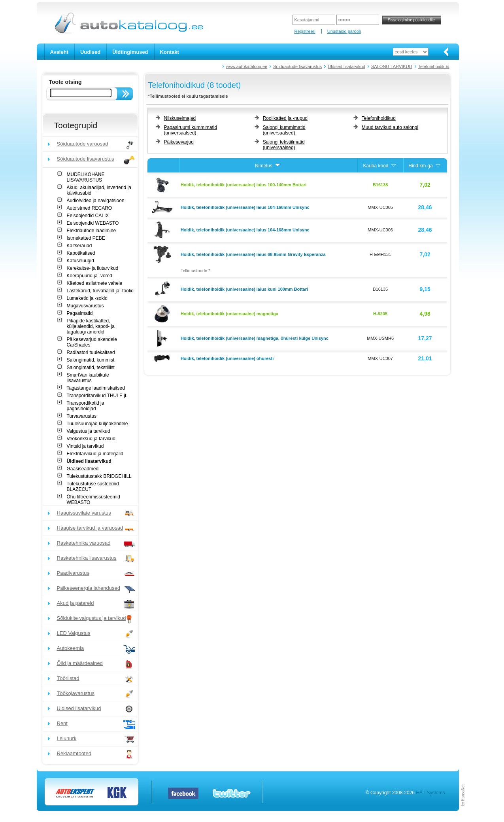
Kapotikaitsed (81, 253)
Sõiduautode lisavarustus (297, 66)
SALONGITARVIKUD (392, 66)
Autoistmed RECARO (90, 208)
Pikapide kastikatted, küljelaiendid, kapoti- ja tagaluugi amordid (91, 326)
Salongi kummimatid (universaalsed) (284, 130)
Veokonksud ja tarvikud (91, 439)
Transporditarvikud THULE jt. (97, 396)
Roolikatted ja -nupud (285, 118)
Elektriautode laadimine (92, 231)
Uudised (90, 52)
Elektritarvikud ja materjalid (95, 454)
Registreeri (305, 31)
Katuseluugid (80, 261)
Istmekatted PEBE (86, 238)
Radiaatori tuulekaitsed (91, 352)
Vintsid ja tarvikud (85, 446)
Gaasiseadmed (83, 469)
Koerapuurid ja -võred (90, 276)
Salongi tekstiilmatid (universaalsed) (284, 145)
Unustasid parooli (344, 31)
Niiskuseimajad (180, 118)
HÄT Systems (430, 793)
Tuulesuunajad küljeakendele (97, 424)
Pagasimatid (80, 313)
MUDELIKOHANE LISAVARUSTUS (86, 177)
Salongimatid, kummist (91, 360)
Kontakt (170, 52)
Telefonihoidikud (434, 66)
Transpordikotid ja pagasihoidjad (86, 406)
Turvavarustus (82, 416)
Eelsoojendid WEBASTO (93, 223)
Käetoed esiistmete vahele (95, 283)
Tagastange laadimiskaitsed (96, 388)
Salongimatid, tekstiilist (91, 367)
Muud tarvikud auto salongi (390, 127)
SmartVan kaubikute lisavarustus (88, 378)
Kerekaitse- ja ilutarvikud (93, 268)
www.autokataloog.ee (247, 66)
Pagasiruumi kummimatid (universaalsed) (191, 130)
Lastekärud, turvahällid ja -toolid (100, 291)
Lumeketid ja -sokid (87, 298)
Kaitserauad (79, 246)
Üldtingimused (130, 52)
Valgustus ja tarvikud (89, 431)
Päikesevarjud (179, 142)
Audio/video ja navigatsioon (96, 201)
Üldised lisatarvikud (346, 66)
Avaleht (59, 52)
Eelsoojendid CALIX (88, 216)
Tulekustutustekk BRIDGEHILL (99, 476)
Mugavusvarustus (85, 306)
